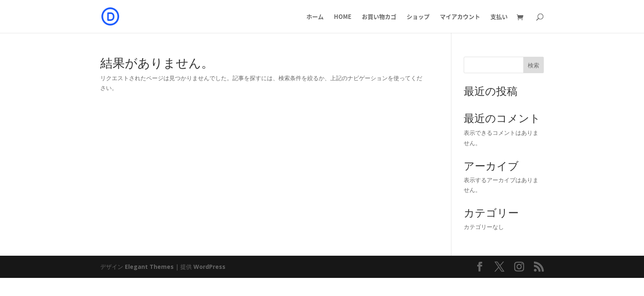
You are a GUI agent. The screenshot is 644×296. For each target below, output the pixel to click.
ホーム (315, 17)
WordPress (209, 267)
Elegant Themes (149, 267)
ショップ (418, 17)
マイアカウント (460, 17)
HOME (343, 17)
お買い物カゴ (379, 17)
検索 (534, 65)
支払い (499, 17)
